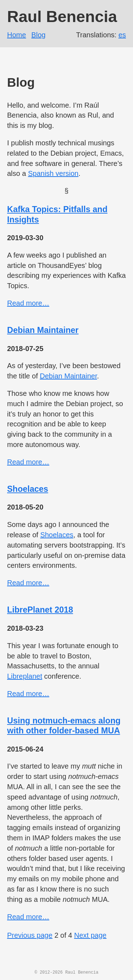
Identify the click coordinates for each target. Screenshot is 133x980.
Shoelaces (28, 489)
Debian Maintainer (43, 330)
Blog (38, 35)
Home (16, 35)
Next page (90, 935)
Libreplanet (25, 676)
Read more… (28, 303)
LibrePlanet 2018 (40, 610)
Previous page (30, 935)
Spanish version (53, 173)
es (122, 35)
